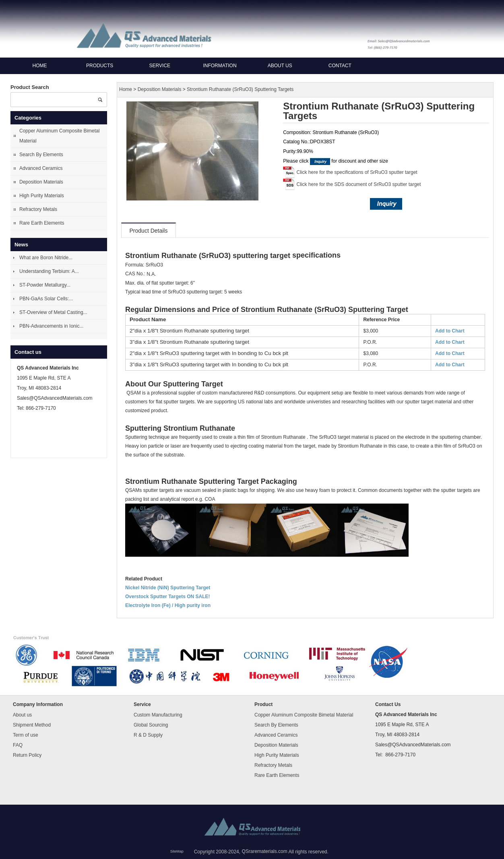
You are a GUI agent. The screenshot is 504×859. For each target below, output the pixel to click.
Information (220, 66)
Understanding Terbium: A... (49, 271)
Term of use (26, 735)
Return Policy (27, 755)
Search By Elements (41, 155)
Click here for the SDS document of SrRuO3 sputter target (359, 184)
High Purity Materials (42, 196)
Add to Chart (450, 331)
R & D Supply (148, 735)
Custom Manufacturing (158, 715)
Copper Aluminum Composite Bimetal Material (59, 136)
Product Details (149, 231)
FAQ (18, 745)
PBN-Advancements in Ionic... (51, 326)
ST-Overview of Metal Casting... (53, 312)
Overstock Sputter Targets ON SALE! (168, 597)
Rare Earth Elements (42, 223)
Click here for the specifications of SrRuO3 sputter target (357, 172)
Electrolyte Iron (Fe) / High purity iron (168, 605)
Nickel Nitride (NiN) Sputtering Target (168, 588)
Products (100, 66)
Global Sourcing (151, 725)
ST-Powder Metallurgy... (45, 285)
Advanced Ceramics (41, 168)
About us (280, 66)
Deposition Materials (41, 182)
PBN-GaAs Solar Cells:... (46, 299)
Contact (340, 66)
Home (40, 66)
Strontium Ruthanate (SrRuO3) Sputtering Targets (240, 90)
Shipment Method (32, 725)
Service (160, 66)
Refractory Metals (38, 209)
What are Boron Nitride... (46, 258)
